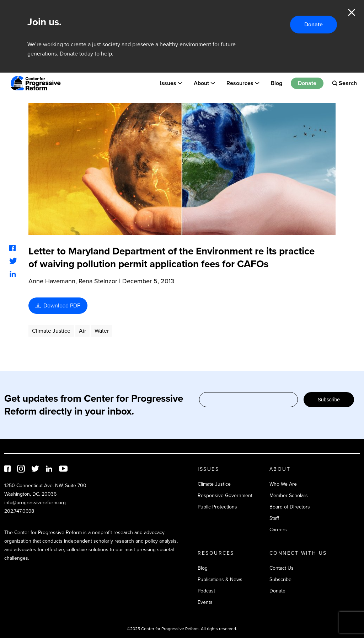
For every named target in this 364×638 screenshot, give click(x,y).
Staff (274, 518)
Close (352, 12)
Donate (314, 24)
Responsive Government (225, 495)
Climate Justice (51, 331)
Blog (277, 83)
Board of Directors (290, 507)
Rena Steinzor (98, 281)
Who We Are (283, 484)
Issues (168, 83)
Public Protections (217, 507)
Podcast (206, 591)
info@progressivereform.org (35, 503)
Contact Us (282, 568)
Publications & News (220, 579)
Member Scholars (289, 495)
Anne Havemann (52, 281)
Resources (240, 83)
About (201, 83)
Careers (278, 530)
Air (82, 331)
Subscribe (329, 400)
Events (205, 602)
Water (102, 331)
